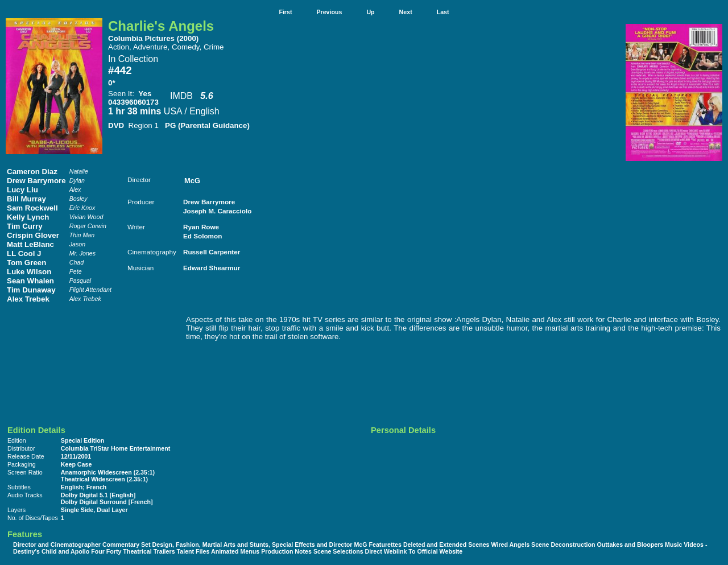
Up (370, 12)
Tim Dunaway (31, 290)
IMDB (181, 96)
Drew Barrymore (36, 181)
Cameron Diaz (32, 172)
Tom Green (26, 263)
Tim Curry (25, 226)
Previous (329, 12)
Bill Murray (26, 199)
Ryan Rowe (201, 227)
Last (443, 12)
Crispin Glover (33, 235)
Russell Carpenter (212, 252)
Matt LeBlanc (30, 244)
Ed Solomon (202, 236)
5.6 (206, 96)
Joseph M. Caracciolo (217, 211)
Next (406, 12)
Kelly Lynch (28, 217)
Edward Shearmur (212, 268)
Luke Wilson (29, 272)
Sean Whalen (30, 281)
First (285, 12)
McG (192, 181)
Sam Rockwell (32, 208)
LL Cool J (24, 253)
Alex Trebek (28, 299)
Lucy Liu (22, 190)
